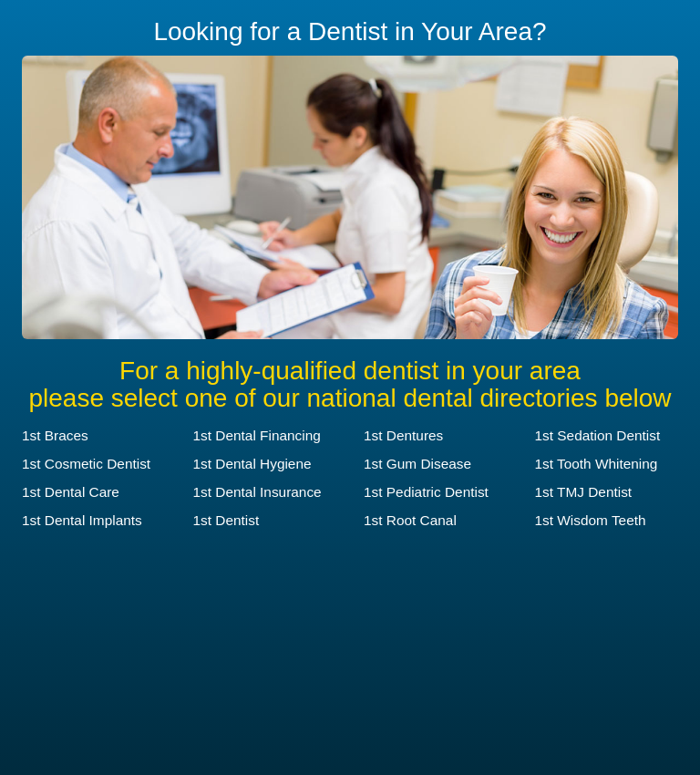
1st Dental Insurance (257, 492)
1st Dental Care (71, 492)
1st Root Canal (410, 520)
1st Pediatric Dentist (426, 492)
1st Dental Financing (257, 435)
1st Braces (55, 435)
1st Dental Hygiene (252, 464)
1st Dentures (403, 435)
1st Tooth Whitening (597, 464)
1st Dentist (226, 520)
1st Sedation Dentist (598, 435)
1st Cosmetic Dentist (86, 464)
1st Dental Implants (82, 520)
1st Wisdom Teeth (591, 520)
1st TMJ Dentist (584, 492)
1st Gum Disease (417, 464)
